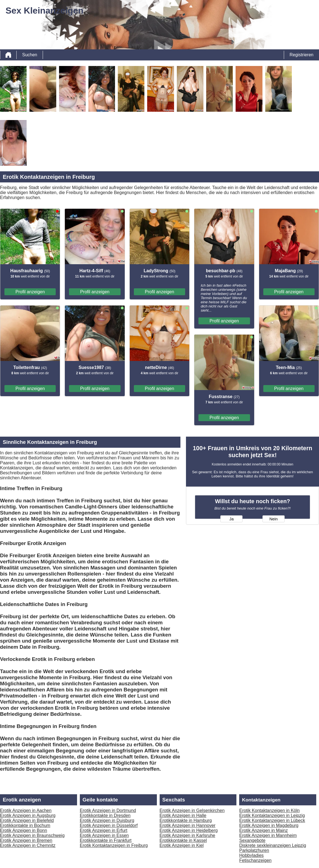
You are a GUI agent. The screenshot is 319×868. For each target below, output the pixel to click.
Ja (232, 519)
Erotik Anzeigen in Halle (183, 815)
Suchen (30, 55)
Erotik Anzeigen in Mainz (263, 830)
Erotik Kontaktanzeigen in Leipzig (272, 815)
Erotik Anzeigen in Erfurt (104, 830)
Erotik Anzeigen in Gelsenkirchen (192, 810)
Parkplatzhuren (254, 850)
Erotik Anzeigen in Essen (104, 835)
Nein (274, 519)
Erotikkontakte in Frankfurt (106, 840)
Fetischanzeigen (255, 860)
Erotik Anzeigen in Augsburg (28, 815)
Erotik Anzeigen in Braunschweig (32, 835)
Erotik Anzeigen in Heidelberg (189, 830)
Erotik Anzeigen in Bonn (24, 830)
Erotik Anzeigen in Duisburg (107, 820)
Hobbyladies (251, 855)
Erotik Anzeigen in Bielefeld (27, 820)
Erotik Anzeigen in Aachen (26, 810)
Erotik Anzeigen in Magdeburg (269, 825)
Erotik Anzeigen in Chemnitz (28, 845)
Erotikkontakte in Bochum (25, 825)
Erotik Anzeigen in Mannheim (268, 835)
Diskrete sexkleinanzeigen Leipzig (273, 845)
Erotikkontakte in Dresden (105, 815)
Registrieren (302, 55)
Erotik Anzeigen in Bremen (26, 840)
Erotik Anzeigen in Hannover (188, 825)
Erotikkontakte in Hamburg (186, 820)
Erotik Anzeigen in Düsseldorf (109, 825)
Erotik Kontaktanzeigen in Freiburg (114, 845)
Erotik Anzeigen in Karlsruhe (187, 835)
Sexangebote (252, 840)
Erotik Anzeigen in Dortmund (108, 810)
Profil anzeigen (30, 292)
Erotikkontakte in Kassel (183, 840)
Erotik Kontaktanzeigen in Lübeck (272, 820)
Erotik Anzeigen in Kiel (182, 845)
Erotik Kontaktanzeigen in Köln (269, 810)
